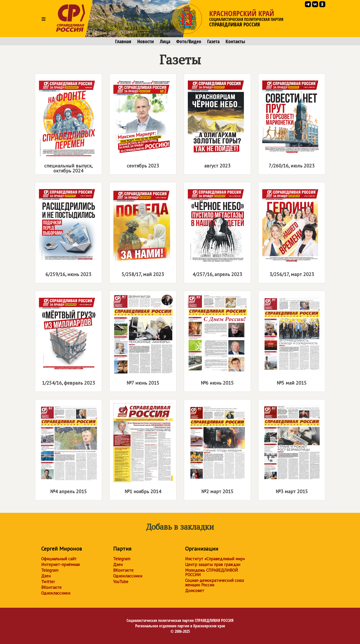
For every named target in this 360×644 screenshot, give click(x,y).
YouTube (121, 582)
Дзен (46, 576)
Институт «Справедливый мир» (215, 559)
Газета (213, 41)
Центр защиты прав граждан (213, 564)
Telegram (50, 570)
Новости (146, 41)
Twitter (48, 582)
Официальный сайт (59, 559)
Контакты (235, 41)
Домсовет (195, 591)
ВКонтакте (51, 587)
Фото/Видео (189, 41)
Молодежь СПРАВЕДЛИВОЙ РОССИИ (212, 572)
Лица (165, 41)
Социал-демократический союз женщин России (214, 583)
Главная (123, 41)
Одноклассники (56, 593)
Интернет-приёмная (60, 564)
